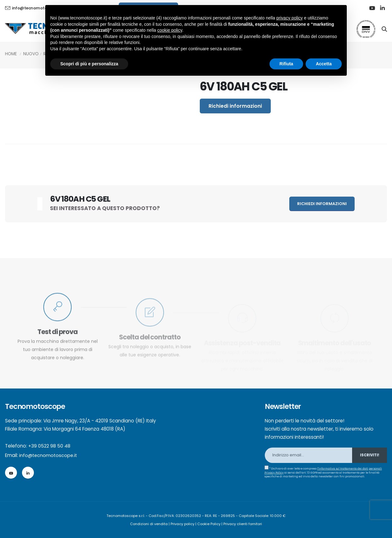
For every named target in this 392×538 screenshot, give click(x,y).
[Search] (384, 29)
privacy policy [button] (290, 18)
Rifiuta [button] (286, 64)
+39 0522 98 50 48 (49, 446)
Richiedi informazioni (235, 106)
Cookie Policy (209, 524)
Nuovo (31, 54)
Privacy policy (183, 524)
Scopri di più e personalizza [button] (89, 64)
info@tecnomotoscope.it (49, 455)
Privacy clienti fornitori (243, 524)
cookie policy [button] (170, 30)
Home (11, 54)
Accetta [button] (324, 64)
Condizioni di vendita (149, 524)
